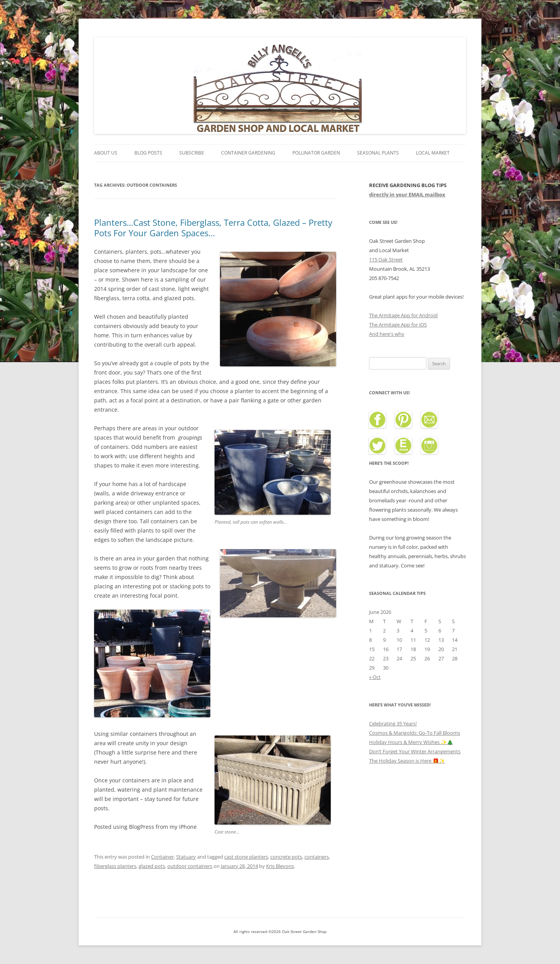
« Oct (375, 677)
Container (162, 857)
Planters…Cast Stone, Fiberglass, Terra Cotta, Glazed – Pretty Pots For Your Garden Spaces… (213, 227)
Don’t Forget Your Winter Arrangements (415, 751)
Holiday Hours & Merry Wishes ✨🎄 (411, 742)
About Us (106, 153)
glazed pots (152, 866)
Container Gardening (248, 153)
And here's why (387, 334)
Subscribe (192, 153)
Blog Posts (148, 153)
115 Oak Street (386, 259)
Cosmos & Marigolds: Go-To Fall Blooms (415, 733)
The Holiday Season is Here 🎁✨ (407, 761)
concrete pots (286, 857)
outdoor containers (190, 866)
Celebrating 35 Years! (393, 723)
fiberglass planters (115, 866)
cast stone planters (246, 857)
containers (317, 857)
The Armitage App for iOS (398, 325)
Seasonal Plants (378, 153)
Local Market (433, 153)
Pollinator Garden (316, 153)
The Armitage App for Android (403, 315)
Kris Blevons (280, 866)
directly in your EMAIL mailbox (407, 194)
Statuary (186, 857)
